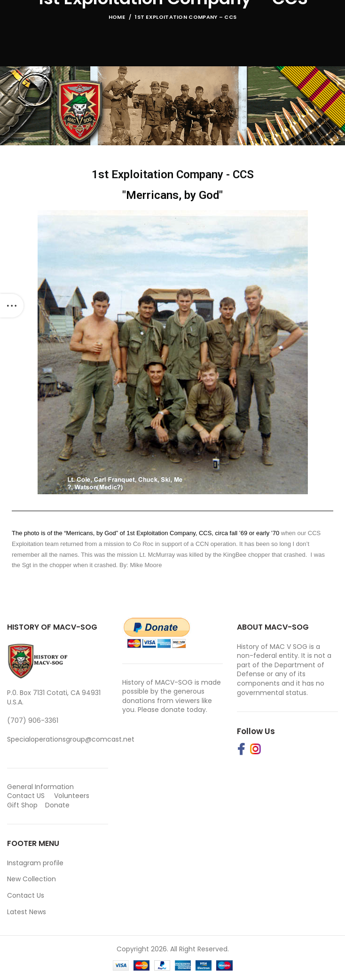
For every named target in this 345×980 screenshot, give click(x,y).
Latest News (27, 912)
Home (117, 17)
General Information (40, 787)
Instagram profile (35, 863)
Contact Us (26, 895)
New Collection (31, 879)
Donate (58, 805)
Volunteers (72, 796)
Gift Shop (22, 805)
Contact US (26, 796)
